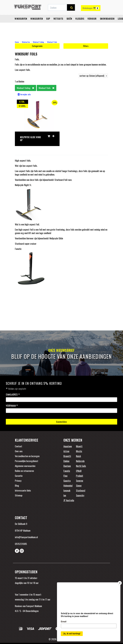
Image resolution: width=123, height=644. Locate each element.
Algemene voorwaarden (25, 466)
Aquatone (68, 446)
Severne (80, 481)
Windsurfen (21, 25)
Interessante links (23, 490)
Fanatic (67, 471)
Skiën (69, 25)
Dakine (66, 461)
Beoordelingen (32, 611)
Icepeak (67, 490)
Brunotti (67, 456)
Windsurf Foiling (38, 42)
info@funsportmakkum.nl (26, 537)
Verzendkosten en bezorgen (27, 456)
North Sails (81, 466)
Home (17, 42)
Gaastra (67, 481)
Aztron (66, 451)
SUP (48, 25)
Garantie (19, 476)
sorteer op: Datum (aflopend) (93, 76)
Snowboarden (107, 25)
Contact (19, 446)
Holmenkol (68, 485)
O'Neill (79, 471)
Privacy (18, 481)
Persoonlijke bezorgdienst (27, 461)
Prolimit (80, 476)
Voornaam (12, 406)
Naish (78, 456)
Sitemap (19, 495)
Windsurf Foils (52, 42)
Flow (65, 476)
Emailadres (13, 395)
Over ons (19, 451)
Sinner (79, 485)
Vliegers (80, 25)
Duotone (67, 466)
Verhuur (92, 25)
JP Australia (69, 500)
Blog (17, 485)
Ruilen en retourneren (24, 471)
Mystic (79, 451)
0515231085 (21, 544)
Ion (65, 495)
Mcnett (79, 446)
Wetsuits (58, 25)
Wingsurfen (37, 25)
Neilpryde (80, 461)
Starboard (81, 490)
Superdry (80, 495)
